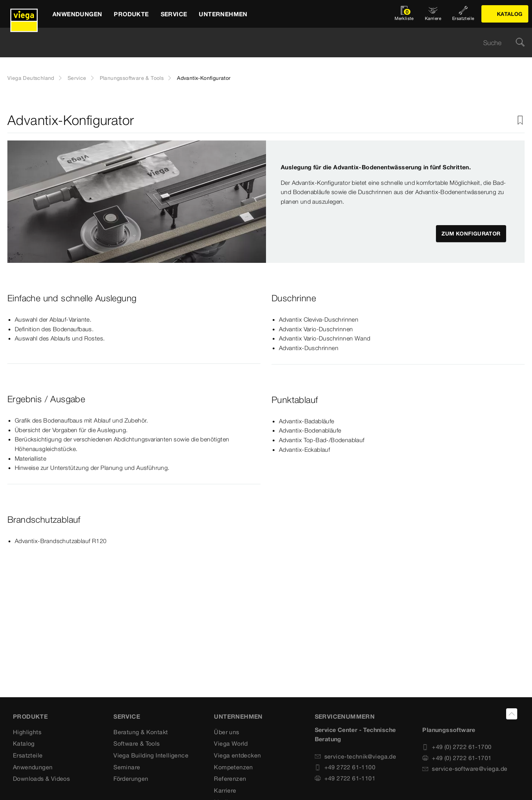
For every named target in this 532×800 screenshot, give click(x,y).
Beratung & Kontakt (141, 732)
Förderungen (131, 779)
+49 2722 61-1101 (345, 778)
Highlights (27, 732)
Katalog (24, 743)
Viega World (231, 743)
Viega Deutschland (31, 78)
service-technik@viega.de (356, 756)
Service (77, 78)
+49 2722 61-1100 (345, 767)
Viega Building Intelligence (151, 755)
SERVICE (127, 716)
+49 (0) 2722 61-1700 (457, 747)
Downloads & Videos (41, 779)
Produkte (30, 716)
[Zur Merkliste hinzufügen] (520, 120)
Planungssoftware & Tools (132, 78)
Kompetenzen (233, 767)
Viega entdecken (237, 755)
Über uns (226, 732)
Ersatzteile (28, 755)
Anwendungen (33, 767)
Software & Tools (137, 743)
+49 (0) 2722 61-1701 (457, 758)
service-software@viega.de (465, 769)
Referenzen (230, 779)
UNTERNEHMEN (238, 716)
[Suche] (520, 43)
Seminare (127, 767)
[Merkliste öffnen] (404, 14)
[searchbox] (260, 43)
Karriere (225, 790)
